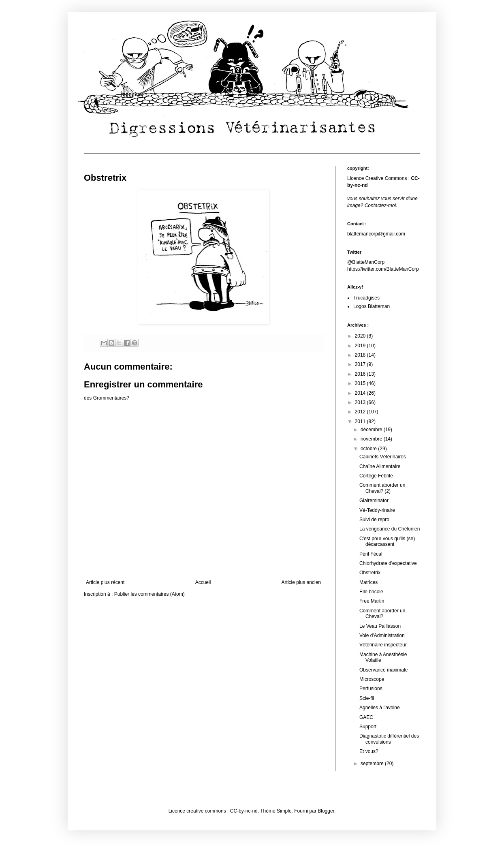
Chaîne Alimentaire (380, 466)
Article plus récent (105, 582)
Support (368, 727)
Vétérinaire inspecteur (383, 645)
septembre (373, 764)
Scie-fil (367, 698)
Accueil (203, 582)
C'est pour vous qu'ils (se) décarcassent (387, 541)
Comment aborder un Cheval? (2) (382, 488)
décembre (372, 430)
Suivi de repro (374, 520)
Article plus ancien (301, 582)
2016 (361, 374)
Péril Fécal (371, 554)
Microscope (372, 679)
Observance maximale (383, 670)
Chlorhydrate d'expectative (388, 563)
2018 (361, 355)
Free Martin (372, 601)
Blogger (326, 811)
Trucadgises (366, 298)
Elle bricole (371, 592)
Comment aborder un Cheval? (382, 614)
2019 (361, 346)
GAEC (366, 717)
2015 (361, 383)
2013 (361, 402)
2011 (361, 421)
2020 (361, 336)
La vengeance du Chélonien (390, 529)
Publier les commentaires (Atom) (149, 594)
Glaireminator (374, 500)
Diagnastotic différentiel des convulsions (389, 739)
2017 (361, 364)
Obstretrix (370, 573)
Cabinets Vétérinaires (383, 457)
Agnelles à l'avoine (380, 708)
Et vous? (369, 751)
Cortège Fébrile (376, 476)
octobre (369, 449)
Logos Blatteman (372, 306)
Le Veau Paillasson (380, 626)
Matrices (368, 582)
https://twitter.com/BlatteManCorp (383, 269)
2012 (361, 412)
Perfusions (371, 689)
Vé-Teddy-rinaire (377, 510)
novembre (372, 439)
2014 (361, 393)
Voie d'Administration (382, 635)
